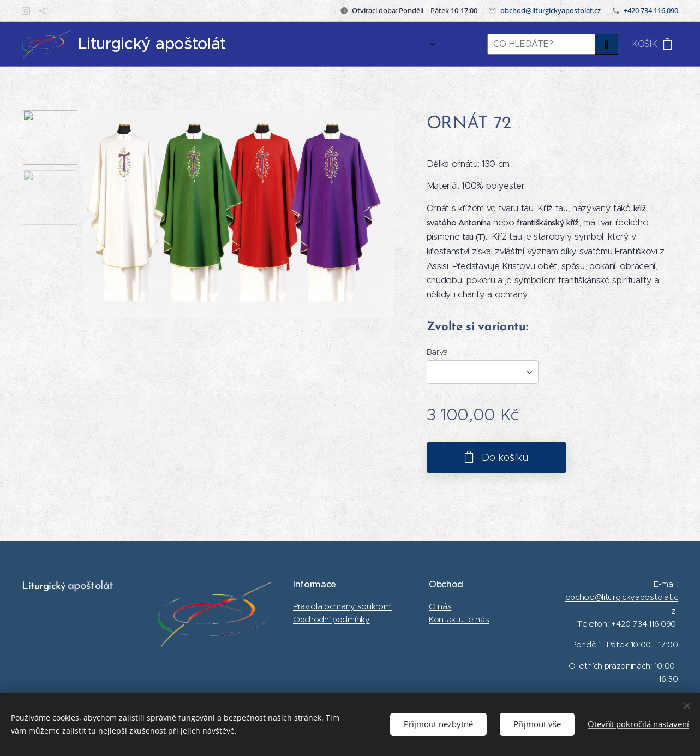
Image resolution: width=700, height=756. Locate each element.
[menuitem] (413, 44)
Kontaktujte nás (459, 619)
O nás (440, 606)
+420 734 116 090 (651, 10)
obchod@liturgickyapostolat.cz (551, 10)
